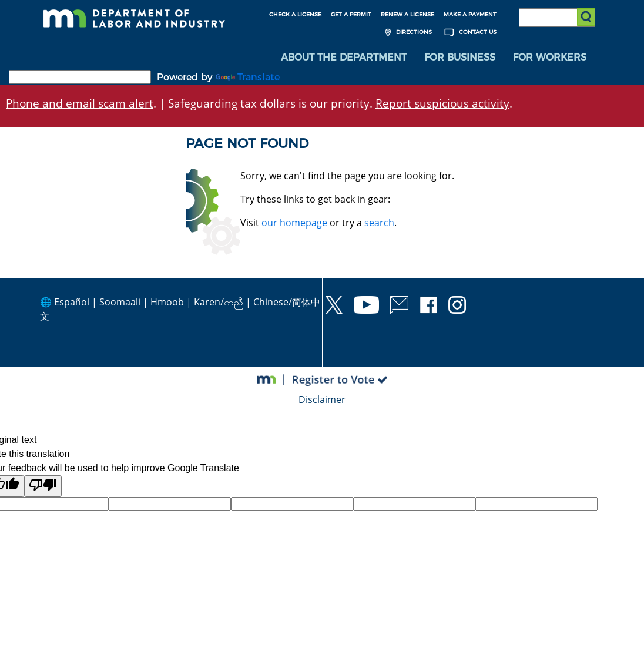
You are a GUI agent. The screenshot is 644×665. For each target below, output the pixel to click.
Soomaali (120, 303)
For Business (460, 58)
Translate (248, 78)
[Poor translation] (43, 487)
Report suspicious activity (442, 104)
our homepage (294, 224)
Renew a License (407, 14)
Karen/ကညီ (219, 303)
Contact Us (469, 33)
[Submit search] (586, 18)
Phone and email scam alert (80, 104)
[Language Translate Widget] (80, 78)
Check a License (295, 14)
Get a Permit (351, 14)
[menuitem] (344, 59)
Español (72, 303)
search (379, 224)
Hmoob (167, 303)
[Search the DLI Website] (557, 18)
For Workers (550, 58)
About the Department (344, 58)
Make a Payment (470, 14)
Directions (407, 33)
